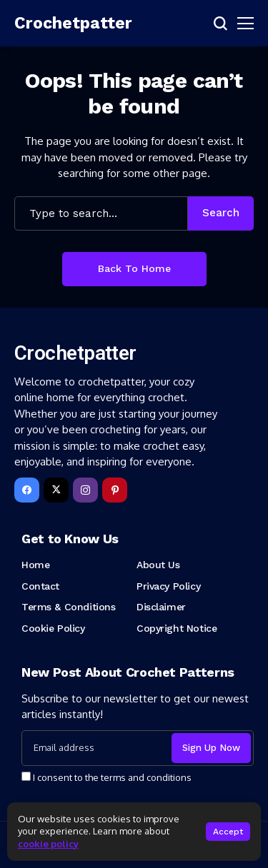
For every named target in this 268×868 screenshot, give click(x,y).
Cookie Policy (53, 628)
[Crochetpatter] (57, 24)
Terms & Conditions (68, 607)
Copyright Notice (177, 628)
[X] (56, 490)
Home (35, 565)
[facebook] (27, 490)
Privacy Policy (168, 586)
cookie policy (48, 844)
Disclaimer (161, 607)
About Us (158, 565)
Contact (40, 586)
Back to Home (134, 268)
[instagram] (85, 490)
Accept (228, 832)
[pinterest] (115, 490)
